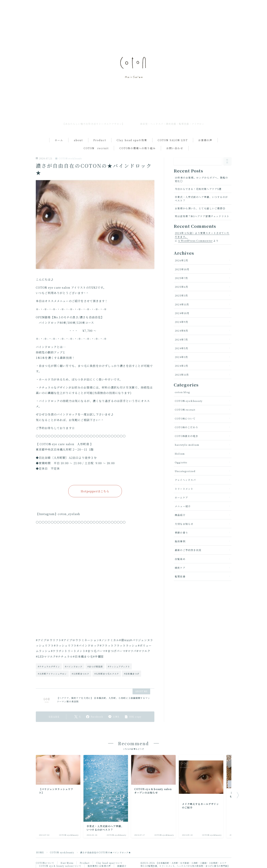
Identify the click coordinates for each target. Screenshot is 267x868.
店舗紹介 (122, 866)
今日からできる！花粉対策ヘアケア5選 (198, 189)
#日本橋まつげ (132, 674)
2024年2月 (181, 366)
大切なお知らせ (184, 524)
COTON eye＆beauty (69, 159)
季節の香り (181, 533)
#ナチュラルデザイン (49, 666)
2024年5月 (181, 348)
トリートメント (184, 489)
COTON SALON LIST (173, 140)
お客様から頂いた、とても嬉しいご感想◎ (200, 208)
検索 (228, 161)
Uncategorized (185, 471)
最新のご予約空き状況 (188, 550)
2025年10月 (182, 269)
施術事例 (180, 541)
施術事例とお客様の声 (99, 866)
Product (100, 140)
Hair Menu (67, 863)
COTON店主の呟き (186, 436)
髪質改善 (180, 576)
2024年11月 (182, 304)
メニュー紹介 (183, 506)
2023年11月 (182, 375)
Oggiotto (181, 462)
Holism (180, 454)
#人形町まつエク (81, 674)
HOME (40, 852)
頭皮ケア (180, 568)
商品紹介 (180, 515)
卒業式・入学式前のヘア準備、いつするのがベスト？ (201, 199)
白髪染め (180, 559)
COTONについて (185, 418)
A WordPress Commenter (195, 241)
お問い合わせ (175, 148)
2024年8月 (181, 331)
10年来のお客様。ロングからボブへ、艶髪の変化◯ (201, 179)
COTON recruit (96, 148)
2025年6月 (181, 287)
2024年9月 (181, 322)
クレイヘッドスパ (185, 480)
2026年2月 (181, 260)
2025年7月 (181, 278)
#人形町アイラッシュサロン (52, 674)
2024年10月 (182, 313)
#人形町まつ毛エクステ (107, 674)
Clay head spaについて (109, 863)
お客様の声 (205, 140)
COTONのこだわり (186, 427)
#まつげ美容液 (95, 666)
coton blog (182, 392)
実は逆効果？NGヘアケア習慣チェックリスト (202, 216)
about (78, 140)
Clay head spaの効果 (132, 140)
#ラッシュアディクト (119, 666)
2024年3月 (181, 357)
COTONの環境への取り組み (138, 148)
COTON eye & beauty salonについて (60, 866)
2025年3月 (181, 295)
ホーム (59, 140)
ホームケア (181, 497)
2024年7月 (181, 339)
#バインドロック (74, 666)
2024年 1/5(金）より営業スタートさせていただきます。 (202, 235)
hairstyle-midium (187, 445)
